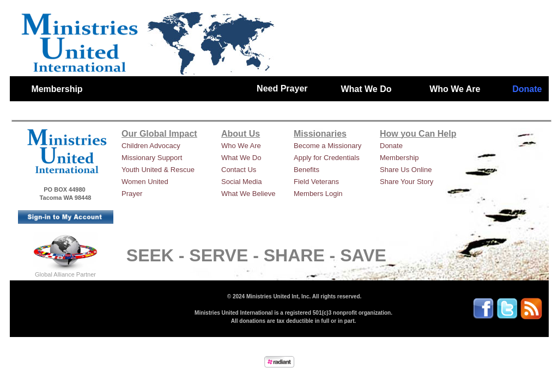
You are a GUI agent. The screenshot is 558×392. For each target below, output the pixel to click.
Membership (399, 158)
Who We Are (241, 146)
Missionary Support (152, 158)
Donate (391, 146)
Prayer (132, 194)
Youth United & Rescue (158, 170)
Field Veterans (316, 182)
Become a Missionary (327, 146)
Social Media (241, 182)
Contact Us (239, 170)
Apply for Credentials (327, 158)
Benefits (307, 170)
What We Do (241, 158)
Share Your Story (407, 182)
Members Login (318, 194)
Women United (145, 182)
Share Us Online (406, 170)
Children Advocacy (151, 146)
